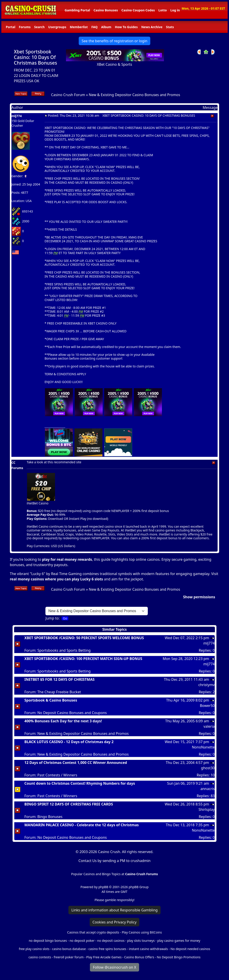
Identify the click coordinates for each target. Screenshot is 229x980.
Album (106, 27)
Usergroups (57, 27)
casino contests (40, 957)
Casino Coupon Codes (138, 10)
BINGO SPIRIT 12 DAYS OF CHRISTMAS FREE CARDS (69, 804)
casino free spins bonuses (107, 949)
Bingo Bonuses (50, 817)
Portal (11, 27)
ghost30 (208, 768)
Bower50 (207, 706)
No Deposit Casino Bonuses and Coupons (72, 713)
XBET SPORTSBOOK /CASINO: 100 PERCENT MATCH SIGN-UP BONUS (83, 659)
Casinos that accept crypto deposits (93, 932)
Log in (175, 10)
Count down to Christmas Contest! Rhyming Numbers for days (80, 783)
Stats (170, 27)
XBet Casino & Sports (114, 64)
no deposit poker (82, 941)
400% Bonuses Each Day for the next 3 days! (63, 721)
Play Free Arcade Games (104, 957)
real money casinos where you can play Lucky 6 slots (56, 579)
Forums (25, 27)
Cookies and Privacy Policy (115, 922)
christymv (207, 685)
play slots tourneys (141, 941)
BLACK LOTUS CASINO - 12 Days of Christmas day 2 (69, 742)
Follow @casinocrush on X (114, 967)
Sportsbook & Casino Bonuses (51, 700)
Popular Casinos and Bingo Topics (96, 874)
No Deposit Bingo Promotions (179, 957)
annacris (208, 789)
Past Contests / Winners (57, 775)
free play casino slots (34, 949)
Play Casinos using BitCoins (142, 932)
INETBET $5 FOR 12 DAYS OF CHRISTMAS (59, 679)
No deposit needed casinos (190, 949)
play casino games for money (179, 941)
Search (39, 27)
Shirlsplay (207, 809)
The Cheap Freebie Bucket (59, 692)
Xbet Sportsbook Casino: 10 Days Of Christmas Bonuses (35, 57)
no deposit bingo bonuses (48, 941)
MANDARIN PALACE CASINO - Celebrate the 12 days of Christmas (82, 825)
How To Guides (126, 27)
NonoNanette (203, 747)
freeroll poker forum (69, 957)
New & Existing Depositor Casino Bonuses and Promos (134, 95)
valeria (209, 726)
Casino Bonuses (106, 10)
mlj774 (17, 116)
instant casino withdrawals (149, 949)
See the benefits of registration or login (114, 41)
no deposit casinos (111, 941)
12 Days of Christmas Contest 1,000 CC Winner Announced (76, 763)
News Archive (152, 27)
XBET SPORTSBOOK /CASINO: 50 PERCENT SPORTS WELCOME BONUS (84, 638)
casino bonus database (69, 949)
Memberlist (79, 27)
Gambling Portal (77, 10)
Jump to (52, 618)
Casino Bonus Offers (139, 957)
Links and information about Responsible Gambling (114, 910)
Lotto (162, 10)
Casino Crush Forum (68, 95)
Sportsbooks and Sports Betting (64, 650)
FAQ (94, 27)
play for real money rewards (67, 559)
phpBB (103, 887)
